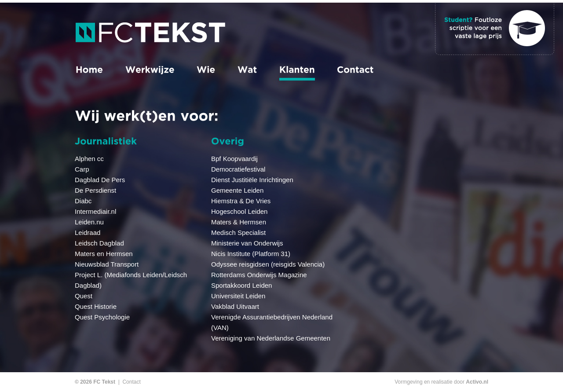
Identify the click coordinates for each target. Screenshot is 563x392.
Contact (131, 382)
